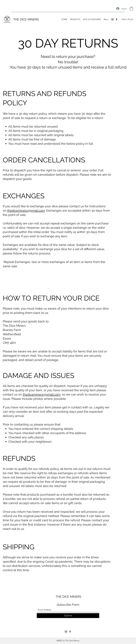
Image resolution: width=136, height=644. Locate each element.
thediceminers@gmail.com (26, 210)
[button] (131, 9)
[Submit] (68, 616)
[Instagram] (112, 19)
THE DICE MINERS (26, 19)
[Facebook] (117, 19)
